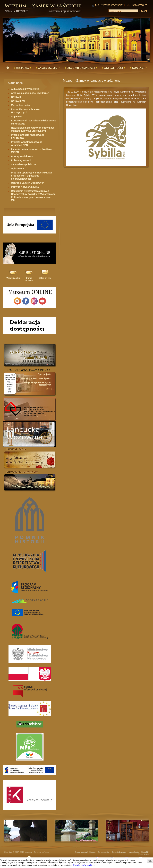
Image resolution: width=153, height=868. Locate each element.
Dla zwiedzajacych (119, 852)
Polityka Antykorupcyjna (25, 187)
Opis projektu (44, 374)
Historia (92, 852)
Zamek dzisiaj (104, 852)
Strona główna (81, 852)
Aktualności (134, 852)
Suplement (17, 116)
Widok (13, 278)
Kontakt (145, 852)
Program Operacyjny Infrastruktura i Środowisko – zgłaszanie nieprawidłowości (31, 176)
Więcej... (50, 389)
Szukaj (144, 11)
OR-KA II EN (18, 101)
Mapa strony (144, 854)
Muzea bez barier (21, 105)
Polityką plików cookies (84, 865)
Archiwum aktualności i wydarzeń (30, 93)
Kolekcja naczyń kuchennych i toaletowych (36, 384)
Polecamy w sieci (21, 160)
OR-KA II (16, 97)
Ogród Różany (29, 279)
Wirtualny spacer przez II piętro (36, 378)
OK (150, 861)
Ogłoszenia (17, 169)
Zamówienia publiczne (24, 164)
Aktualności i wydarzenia (25, 89)
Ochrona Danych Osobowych (28, 183)
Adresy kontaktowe (22, 156)
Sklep (45, 278)
